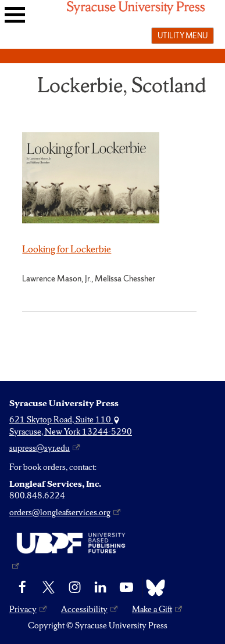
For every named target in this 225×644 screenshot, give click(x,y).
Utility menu (183, 35)
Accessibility (84, 609)
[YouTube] (126, 588)
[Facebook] (22, 588)
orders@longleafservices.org (60, 512)
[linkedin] (100, 588)
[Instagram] (75, 588)
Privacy (23, 609)
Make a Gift (152, 609)
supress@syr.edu (40, 448)
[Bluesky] (153, 588)
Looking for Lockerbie (67, 249)
